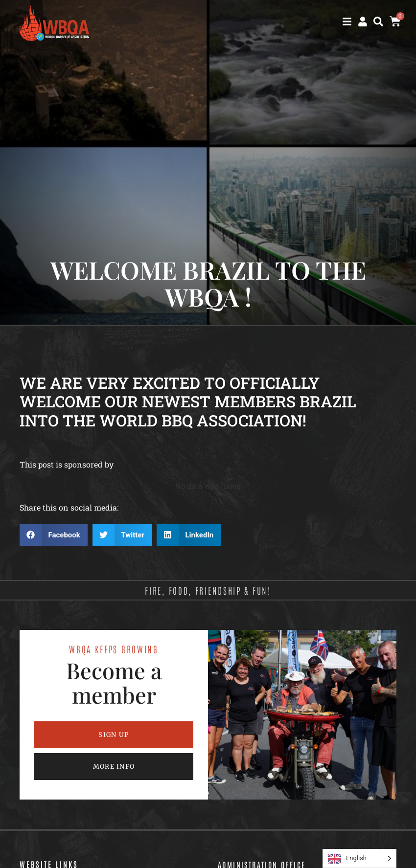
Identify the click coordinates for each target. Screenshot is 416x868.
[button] (378, 22)
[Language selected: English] (359, 858)
